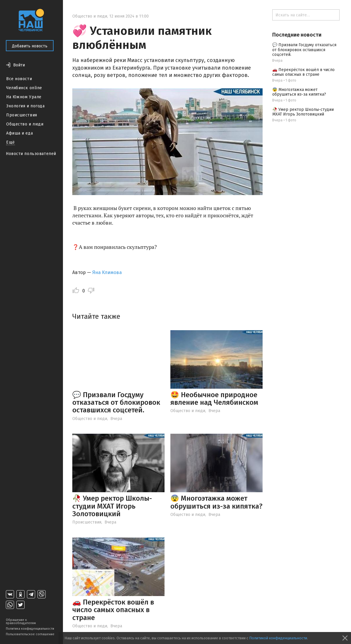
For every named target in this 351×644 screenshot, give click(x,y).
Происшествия (22, 115)
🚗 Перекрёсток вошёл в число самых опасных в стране (113, 610)
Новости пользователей (31, 154)
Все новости (19, 79)
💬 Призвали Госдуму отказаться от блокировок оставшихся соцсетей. (116, 403)
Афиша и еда (19, 133)
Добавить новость (30, 46)
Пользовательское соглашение (30, 634)
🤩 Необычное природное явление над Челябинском (214, 399)
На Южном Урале (24, 97)
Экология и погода (25, 106)
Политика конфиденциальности (30, 629)
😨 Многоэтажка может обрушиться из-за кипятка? (216, 502)
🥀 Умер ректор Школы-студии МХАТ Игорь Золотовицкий (112, 506)
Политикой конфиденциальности (278, 638)
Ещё (11, 142)
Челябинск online (24, 88)
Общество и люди (25, 124)
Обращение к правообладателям (21, 621)
